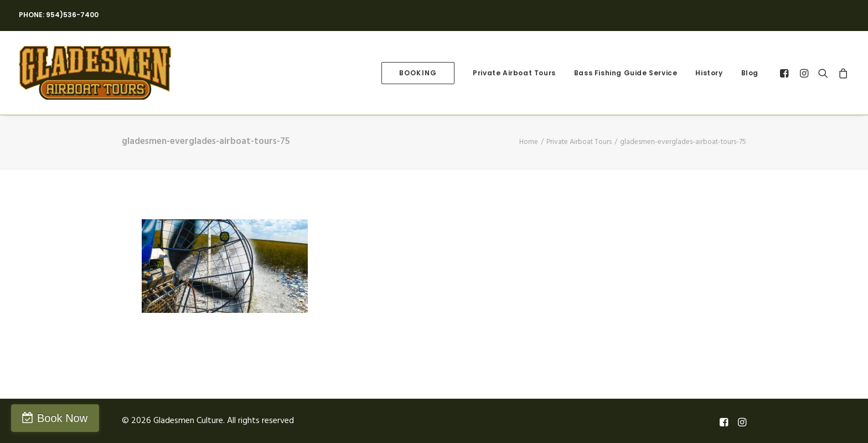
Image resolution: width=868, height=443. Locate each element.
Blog (750, 73)
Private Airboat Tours (514, 73)
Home (529, 142)
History (709, 73)
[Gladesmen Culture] (95, 73)
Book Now (62, 418)
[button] (786, 73)
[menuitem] (418, 73)
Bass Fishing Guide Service (626, 73)
